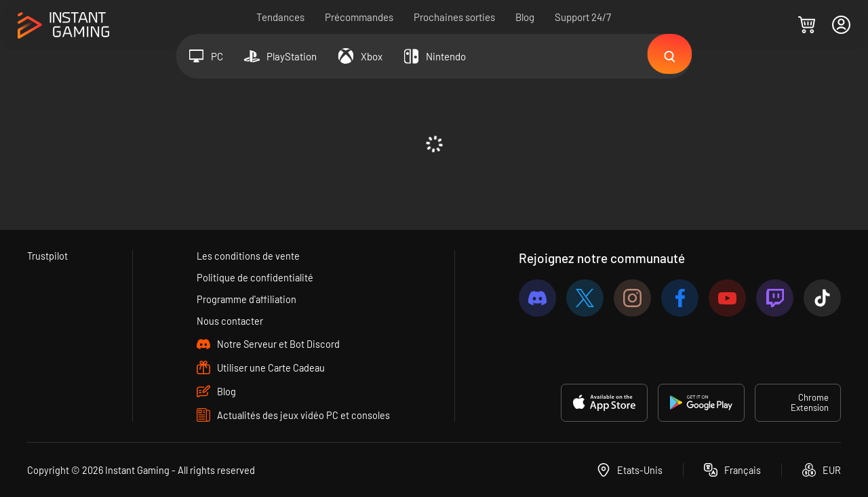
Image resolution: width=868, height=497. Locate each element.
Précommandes (360, 17)
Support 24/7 (584, 17)
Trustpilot (48, 254)
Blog (526, 17)
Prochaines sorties (455, 17)
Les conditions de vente (249, 254)
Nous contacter (230, 321)
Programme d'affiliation (248, 298)
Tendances (281, 17)
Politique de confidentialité (255, 276)
